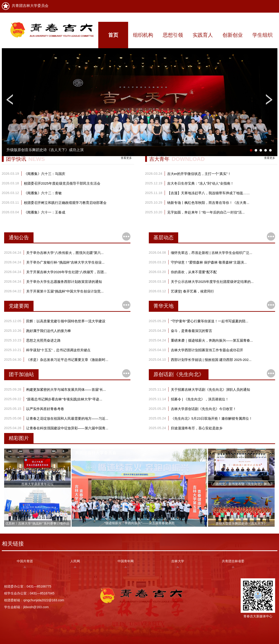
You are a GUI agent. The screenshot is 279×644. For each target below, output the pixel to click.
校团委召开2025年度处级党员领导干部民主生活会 (62, 183)
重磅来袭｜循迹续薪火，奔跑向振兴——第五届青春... (212, 340)
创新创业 (233, 35)
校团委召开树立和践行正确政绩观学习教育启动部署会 (65, 203)
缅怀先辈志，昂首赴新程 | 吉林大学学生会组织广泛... (212, 253)
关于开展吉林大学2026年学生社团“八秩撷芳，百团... (66, 272)
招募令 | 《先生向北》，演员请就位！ (200, 399)
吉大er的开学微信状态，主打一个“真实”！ (199, 174)
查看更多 (126, 158)
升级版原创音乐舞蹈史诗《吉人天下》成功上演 (45, 150)
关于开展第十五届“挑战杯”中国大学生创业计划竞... (65, 291)
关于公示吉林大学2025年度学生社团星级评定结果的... (212, 282)
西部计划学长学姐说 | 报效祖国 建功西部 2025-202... (211, 360)
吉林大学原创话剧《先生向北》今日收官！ (204, 409)
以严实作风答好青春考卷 (45, 409)
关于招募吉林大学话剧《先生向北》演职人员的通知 (210, 389)
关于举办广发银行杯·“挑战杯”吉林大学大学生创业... (65, 262)
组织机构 (143, 35)
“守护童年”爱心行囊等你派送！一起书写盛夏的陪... (210, 321)
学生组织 (262, 35)
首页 (113, 35)
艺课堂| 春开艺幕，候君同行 (192, 291)
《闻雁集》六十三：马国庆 (45, 174)
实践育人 (203, 35)
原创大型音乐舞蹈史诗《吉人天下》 (241, 524)
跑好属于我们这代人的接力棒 (49, 331)
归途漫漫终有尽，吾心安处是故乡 (197, 428)
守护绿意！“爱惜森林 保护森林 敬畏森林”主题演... (209, 262)
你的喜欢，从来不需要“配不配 (194, 272)
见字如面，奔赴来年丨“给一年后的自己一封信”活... (206, 212)
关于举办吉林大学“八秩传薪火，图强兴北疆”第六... (65, 253)
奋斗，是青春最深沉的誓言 (192, 331)
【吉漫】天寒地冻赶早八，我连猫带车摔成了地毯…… (209, 193)
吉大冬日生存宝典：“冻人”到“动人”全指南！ (200, 183)
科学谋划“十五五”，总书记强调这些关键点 (58, 350)
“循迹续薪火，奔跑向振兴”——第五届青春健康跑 (139, 523)
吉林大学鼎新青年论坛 (37, 484)
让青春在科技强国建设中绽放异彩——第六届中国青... (67, 428)
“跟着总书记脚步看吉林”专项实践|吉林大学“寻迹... (64, 399)
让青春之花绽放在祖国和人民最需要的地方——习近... (67, 418)
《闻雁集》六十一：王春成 (45, 212)
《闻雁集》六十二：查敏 (43, 193)
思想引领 (173, 35)
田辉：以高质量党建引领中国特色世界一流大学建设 (66, 321)
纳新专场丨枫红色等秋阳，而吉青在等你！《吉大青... (208, 203)
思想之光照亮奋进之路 (43, 340)
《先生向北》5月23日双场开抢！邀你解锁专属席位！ (212, 418)
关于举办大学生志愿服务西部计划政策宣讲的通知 (64, 282)
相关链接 (13, 544)
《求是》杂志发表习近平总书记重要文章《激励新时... (67, 360)
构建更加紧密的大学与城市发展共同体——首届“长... (66, 389)
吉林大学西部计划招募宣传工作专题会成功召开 (207, 350)
